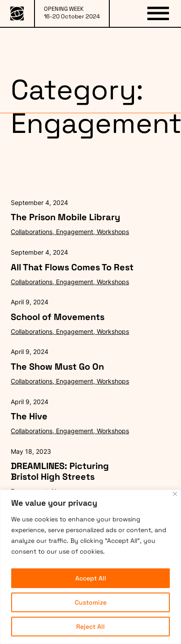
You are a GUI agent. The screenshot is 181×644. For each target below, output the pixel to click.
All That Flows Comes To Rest (72, 267)
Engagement (75, 232)
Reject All (90, 627)
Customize (91, 602)
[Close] (175, 494)
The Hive (29, 416)
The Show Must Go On (57, 367)
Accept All (91, 578)
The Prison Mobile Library (65, 217)
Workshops (113, 232)
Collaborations (32, 232)
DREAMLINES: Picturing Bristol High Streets (60, 471)
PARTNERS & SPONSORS (121, 46)
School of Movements (58, 317)
